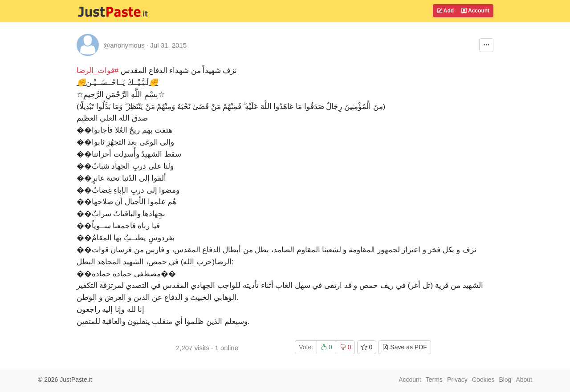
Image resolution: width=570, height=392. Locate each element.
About (524, 380)
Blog (505, 380)
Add (445, 11)
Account (475, 11)
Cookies (483, 380)
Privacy (457, 380)
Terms (434, 380)
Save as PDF (404, 347)
